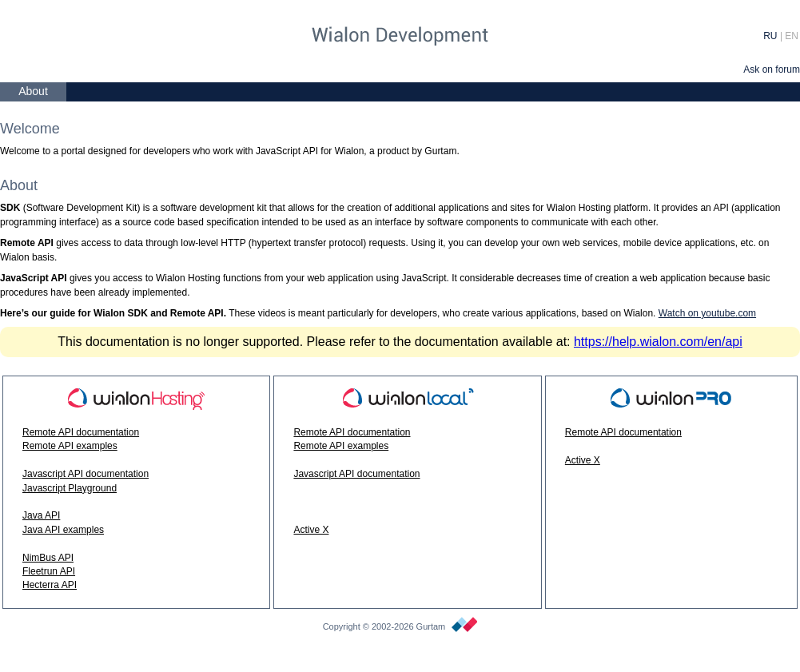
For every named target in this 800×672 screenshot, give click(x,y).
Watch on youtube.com (707, 313)
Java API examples (63, 530)
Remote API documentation (81, 432)
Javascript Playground (70, 488)
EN (792, 36)
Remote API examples (70, 446)
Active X (311, 530)
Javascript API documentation (86, 474)
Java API (41, 515)
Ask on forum (772, 70)
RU (770, 36)
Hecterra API (50, 585)
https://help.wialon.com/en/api (658, 342)
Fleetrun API (49, 571)
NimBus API (48, 558)
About (33, 91)
